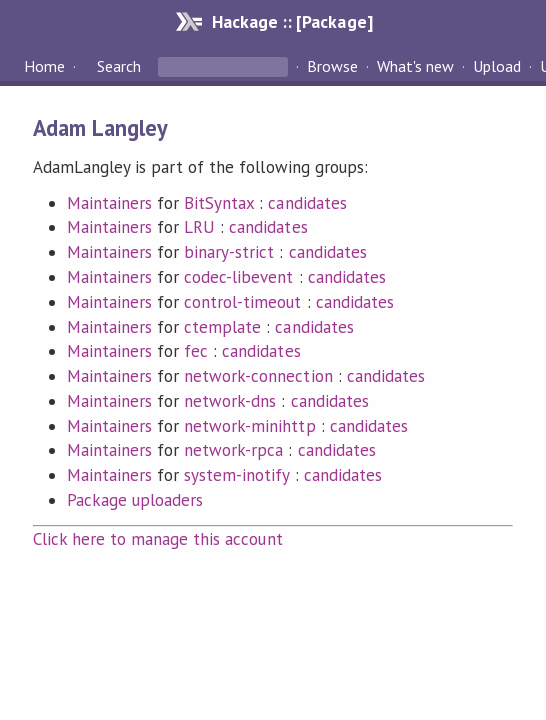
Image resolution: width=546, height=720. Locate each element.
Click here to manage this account (158, 539)
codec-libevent (238, 277)
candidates (307, 203)
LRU (199, 227)
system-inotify (236, 475)
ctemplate (222, 327)
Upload (497, 66)
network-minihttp (249, 426)
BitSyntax (219, 203)
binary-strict (229, 252)
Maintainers (109, 203)
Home (44, 66)
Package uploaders (135, 500)
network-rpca (233, 450)
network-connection (258, 376)
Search (119, 66)
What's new (415, 66)
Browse (332, 66)
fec (196, 351)
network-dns (230, 401)
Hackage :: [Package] (292, 21)
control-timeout (242, 302)
